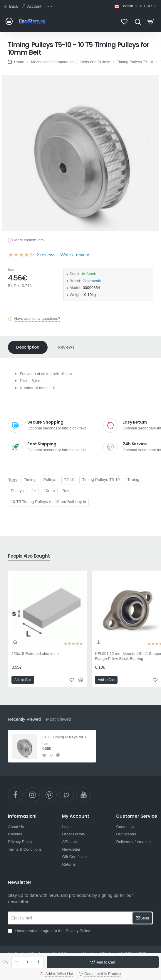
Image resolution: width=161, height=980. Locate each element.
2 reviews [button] (46, 255)
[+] (38, 962)
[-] (17, 962)
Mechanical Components (52, 62)
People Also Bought (29, 556)
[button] (103, 962)
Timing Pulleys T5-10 (135, 62)
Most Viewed (59, 719)
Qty (5, 962)
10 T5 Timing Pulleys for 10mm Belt (67, 737)
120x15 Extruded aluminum (35, 654)
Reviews (66, 347)
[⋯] (50, 7)
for (34, 491)
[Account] (32, 7)
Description (28, 347)
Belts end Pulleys (95, 62)
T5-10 (69, 480)
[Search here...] (138, 21)
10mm (49, 491)
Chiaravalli (92, 281)
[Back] (11, 7)
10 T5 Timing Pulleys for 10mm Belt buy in (48, 502)
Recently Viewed (24, 719)
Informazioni (22, 816)
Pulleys (50, 480)
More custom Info (29, 240)
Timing (30, 480)
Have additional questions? (37, 318)
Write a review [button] (75, 255)
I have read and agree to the (50, 931)
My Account (76, 816)
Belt (66, 491)
